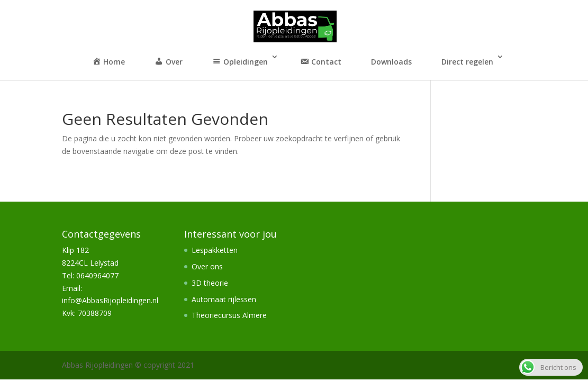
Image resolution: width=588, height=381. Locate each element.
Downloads (391, 62)
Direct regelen (467, 62)
